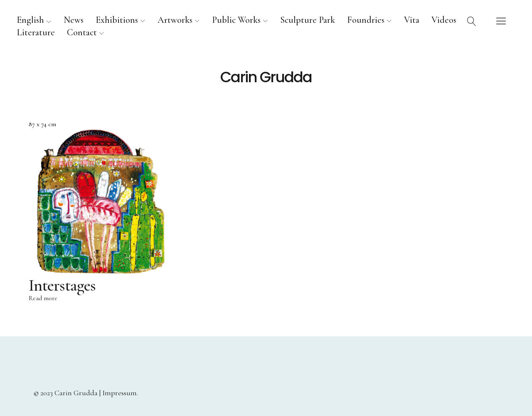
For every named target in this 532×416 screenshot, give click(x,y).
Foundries (366, 20)
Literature (36, 32)
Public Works (236, 20)
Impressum (119, 393)
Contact (82, 32)
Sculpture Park (308, 20)
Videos (444, 20)
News (74, 20)
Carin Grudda (266, 77)
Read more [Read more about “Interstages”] (43, 299)
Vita (412, 20)
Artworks (175, 20)
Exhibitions (117, 20)
